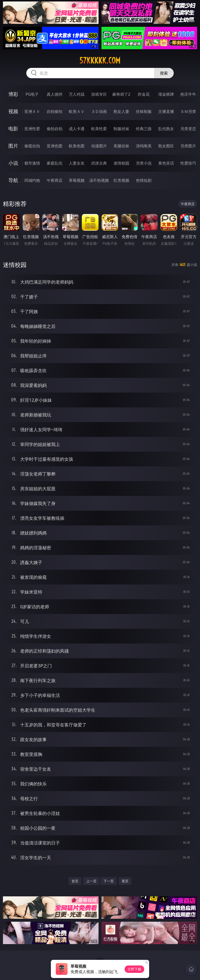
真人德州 (55, 94)
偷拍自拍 (55, 129)
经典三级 (144, 129)
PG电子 (32, 94)
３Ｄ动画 (99, 111)
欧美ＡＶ (77, 111)
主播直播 (166, 111)
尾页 (125, 881)
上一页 (91, 881)
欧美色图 (77, 146)
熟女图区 (166, 146)
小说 (13, 163)
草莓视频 (77, 180)
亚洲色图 (55, 146)
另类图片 (188, 146)
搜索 (164, 73)
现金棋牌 (166, 94)
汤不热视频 (99, 180)
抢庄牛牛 (188, 94)
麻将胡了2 (121, 94)
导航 (13, 180)
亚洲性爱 (32, 129)
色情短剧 (144, 180)
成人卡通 (77, 129)
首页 (75, 881)
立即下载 (134, 969)
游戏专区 (99, 94)
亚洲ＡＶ (32, 111)
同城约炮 (32, 180)
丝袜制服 (144, 111)
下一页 (109, 881)
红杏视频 (121, 180)
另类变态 (188, 129)
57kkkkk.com (100, 61)
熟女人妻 (121, 111)
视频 (13, 111)
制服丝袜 (121, 129)
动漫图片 (99, 146)
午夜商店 (55, 180)
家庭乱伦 (55, 163)
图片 (13, 146)
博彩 (13, 94)
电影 (13, 129)
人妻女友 (77, 163)
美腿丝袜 (121, 146)
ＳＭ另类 (188, 111)
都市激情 (32, 163)
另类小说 (144, 163)
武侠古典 (99, 163)
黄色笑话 (166, 163)
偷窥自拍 (32, 146)
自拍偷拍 (55, 111)
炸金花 (144, 94)
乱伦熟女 (166, 129)
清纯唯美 (144, 146)
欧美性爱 (99, 129)
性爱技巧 (188, 163)
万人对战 (77, 94)
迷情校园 (121, 163)
